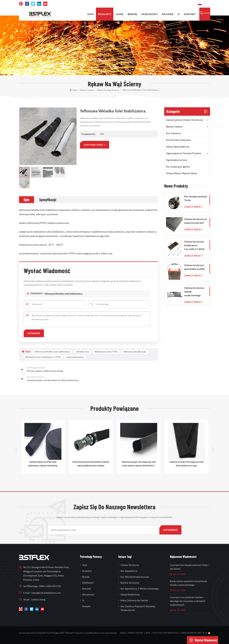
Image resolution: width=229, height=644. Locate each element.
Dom (90, 14)
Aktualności (88, 594)
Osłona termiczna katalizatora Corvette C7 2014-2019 (195, 245)
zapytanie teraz (94, 145)
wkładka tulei (82, 352)
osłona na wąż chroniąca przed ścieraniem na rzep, (186, 464)
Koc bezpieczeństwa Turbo (196, 198)
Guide (120, 14)
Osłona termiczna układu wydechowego (194, 291)
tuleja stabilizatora (75, 357)
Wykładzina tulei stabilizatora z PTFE (43, 357)
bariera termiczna (130, 583)
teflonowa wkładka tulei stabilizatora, (64, 299)
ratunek (168, 14)
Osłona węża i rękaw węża (182, 173)
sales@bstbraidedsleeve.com (152, 4)
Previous (17, 449)
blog (123, 633)
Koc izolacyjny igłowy (178, 167)
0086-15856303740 (184, 4)
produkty (105, 14)
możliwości (150, 14)
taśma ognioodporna (178, 146)
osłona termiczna (130, 565)
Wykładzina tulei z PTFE (106, 352)
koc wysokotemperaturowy (135, 577)
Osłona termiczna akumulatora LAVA (194, 267)
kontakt (190, 14)
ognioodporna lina (176, 160)
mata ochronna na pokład (134, 600)
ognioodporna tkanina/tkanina (183, 153)
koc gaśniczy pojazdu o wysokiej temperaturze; (138, 608)
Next (213, 449)
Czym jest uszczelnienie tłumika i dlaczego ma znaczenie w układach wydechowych (187, 601)
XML (148, 633)
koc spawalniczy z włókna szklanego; (140, 589)
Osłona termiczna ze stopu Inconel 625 (196, 221)
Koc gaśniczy (173, 133)
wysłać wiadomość (202, 640)
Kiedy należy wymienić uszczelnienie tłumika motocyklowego (189, 583)
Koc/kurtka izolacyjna (178, 140)
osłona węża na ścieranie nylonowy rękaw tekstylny (43, 464)
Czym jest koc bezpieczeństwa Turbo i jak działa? (189, 567)
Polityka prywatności (166, 633)
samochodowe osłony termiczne (184, 120)
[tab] (27, 200)
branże (86, 577)
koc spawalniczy (129, 571)
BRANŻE (132, 14)
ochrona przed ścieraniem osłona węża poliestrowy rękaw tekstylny (91, 464)
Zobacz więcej (193, 207)
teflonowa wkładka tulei (135, 352)
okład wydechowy (130, 594)
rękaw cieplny (174, 126)
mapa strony (136, 633)
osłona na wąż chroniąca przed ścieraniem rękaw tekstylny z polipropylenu (139, 464)
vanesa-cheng (38, 599)
